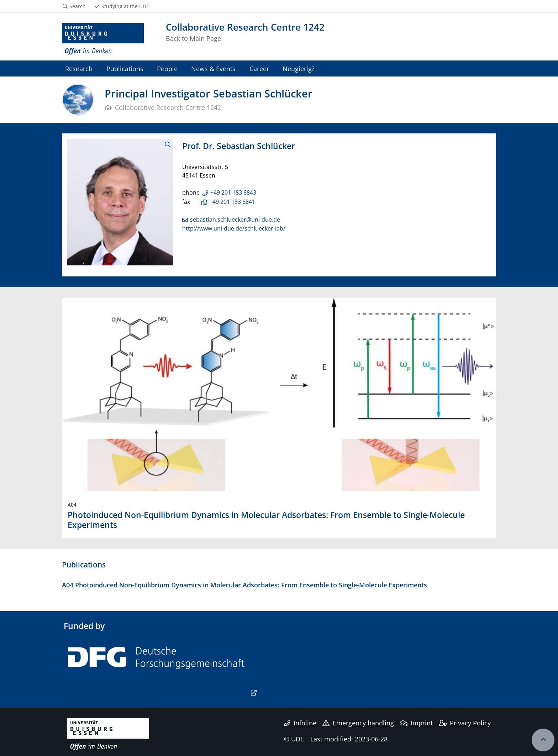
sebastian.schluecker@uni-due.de (235, 220)
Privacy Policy (465, 723)
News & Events (213, 68)
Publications (125, 68)
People (167, 68)
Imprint (417, 723)
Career (259, 68)
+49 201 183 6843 (233, 192)
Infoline (300, 723)
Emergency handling (358, 723)
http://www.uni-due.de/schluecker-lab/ (234, 228)
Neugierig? (299, 68)
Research (79, 68)
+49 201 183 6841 (232, 202)
